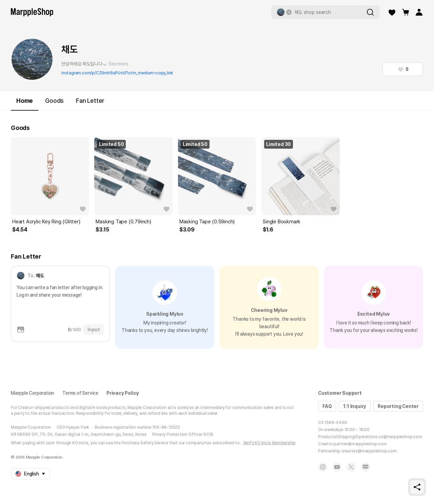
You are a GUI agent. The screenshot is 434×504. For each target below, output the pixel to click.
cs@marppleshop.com (400, 437)
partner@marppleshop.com (360, 444)
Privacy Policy (123, 393)
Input (94, 330)
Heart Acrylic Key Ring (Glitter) (46, 222)
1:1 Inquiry (355, 406)
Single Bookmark (282, 222)
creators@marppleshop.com (369, 451)
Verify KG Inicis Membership (270, 443)
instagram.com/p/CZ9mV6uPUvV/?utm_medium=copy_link (117, 73)
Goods (54, 101)
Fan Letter (90, 101)
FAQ (327, 406)
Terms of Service (80, 393)
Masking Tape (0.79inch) (123, 222)
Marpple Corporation (33, 393)
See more (118, 64)
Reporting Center (398, 406)
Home (25, 104)
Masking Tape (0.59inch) (207, 222)
